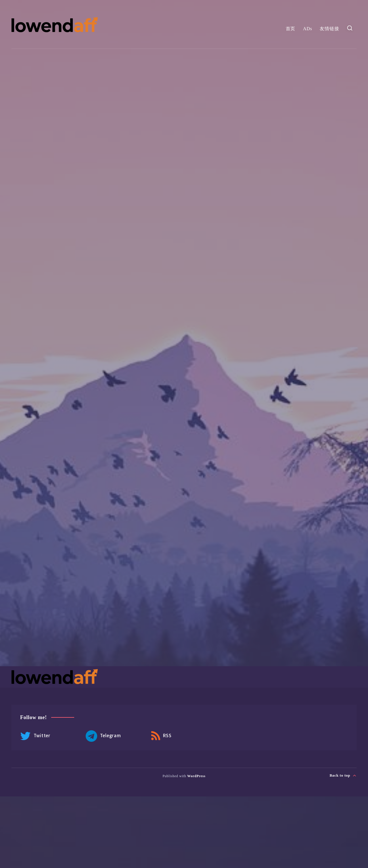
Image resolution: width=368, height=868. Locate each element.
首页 (291, 29)
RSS (161, 736)
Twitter (35, 736)
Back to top (343, 775)
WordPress (196, 776)
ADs (308, 29)
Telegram (103, 736)
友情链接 (329, 29)
